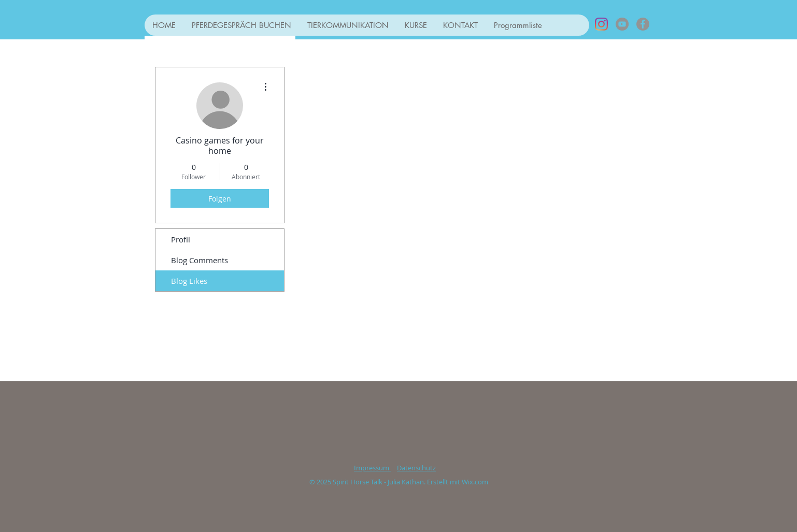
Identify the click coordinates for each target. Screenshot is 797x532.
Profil (181, 239)
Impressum (372, 468)
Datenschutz (416, 468)
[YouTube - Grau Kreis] (622, 24)
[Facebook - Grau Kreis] (643, 24)
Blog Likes (189, 281)
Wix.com (475, 482)
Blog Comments (200, 260)
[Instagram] (601, 24)
